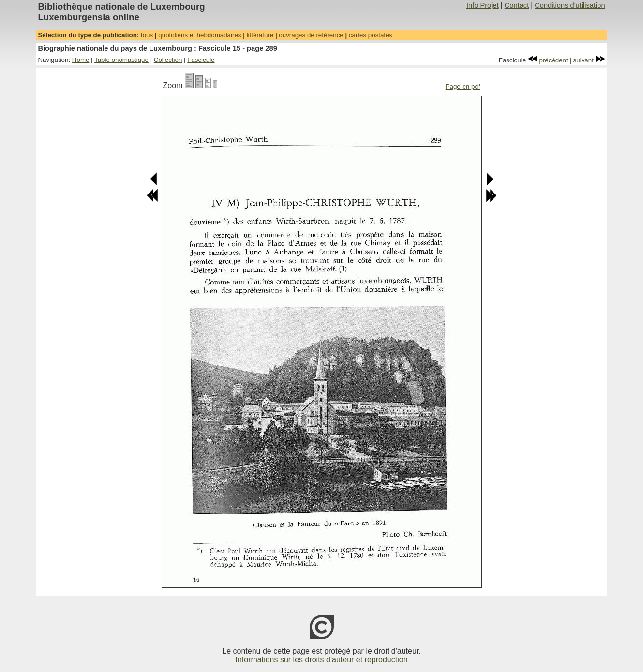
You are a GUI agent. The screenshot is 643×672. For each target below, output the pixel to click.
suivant (589, 60)
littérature (260, 35)
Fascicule (201, 60)
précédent (548, 60)
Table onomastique (121, 60)
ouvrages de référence (311, 35)
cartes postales (371, 35)
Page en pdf (463, 86)
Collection (168, 60)
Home (81, 60)
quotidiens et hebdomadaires (200, 35)
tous (147, 35)
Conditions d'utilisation (570, 5)
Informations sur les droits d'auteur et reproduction (321, 660)
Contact (517, 5)
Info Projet (483, 5)
